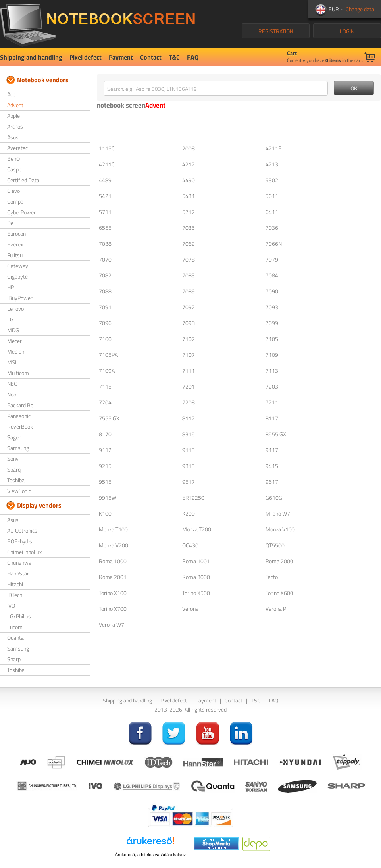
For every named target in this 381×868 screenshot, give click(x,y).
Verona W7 (112, 625)
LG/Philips (19, 616)
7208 (189, 402)
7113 (272, 370)
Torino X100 (113, 593)
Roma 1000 (113, 561)
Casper (15, 169)
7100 (105, 339)
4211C (107, 164)
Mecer (14, 341)
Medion (16, 351)
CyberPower (21, 212)
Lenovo (15, 309)
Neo (12, 394)
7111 (189, 370)
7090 (272, 291)
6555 (105, 228)
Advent (15, 105)
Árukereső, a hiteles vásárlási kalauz (151, 855)
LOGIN (347, 31)
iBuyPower (20, 298)
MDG (13, 330)
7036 (272, 228)
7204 (105, 402)
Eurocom (17, 234)
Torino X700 (113, 609)
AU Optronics (22, 530)
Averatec (17, 148)
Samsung (18, 448)
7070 (105, 259)
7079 (272, 259)
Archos (15, 126)
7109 (272, 355)
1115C (107, 148)
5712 (189, 212)
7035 (189, 228)
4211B (274, 148)
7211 (272, 402)
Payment (121, 57)
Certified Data (23, 180)
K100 (105, 513)
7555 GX (109, 418)
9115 (189, 450)
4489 (105, 180)
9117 (272, 450)
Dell (12, 223)
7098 (189, 323)
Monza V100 (280, 529)
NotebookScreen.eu (97, 24)
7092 (189, 307)
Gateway (18, 266)
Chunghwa (19, 563)
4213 (272, 164)
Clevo (13, 191)
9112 (105, 450)
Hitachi (15, 584)
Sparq (14, 469)
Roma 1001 (196, 561)
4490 (189, 180)
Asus (13, 137)
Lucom (15, 627)
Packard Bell (21, 405)
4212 (189, 164)
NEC (12, 384)
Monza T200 (197, 529)
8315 (189, 434)
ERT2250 (193, 498)
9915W (108, 498)
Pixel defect (86, 57)
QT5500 (275, 545)
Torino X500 (196, 593)
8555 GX (276, 434)
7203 (272, 386)
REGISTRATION (276, 31)
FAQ (193, 57)
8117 (272, 418)
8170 (105, 434)
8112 (189, 418)
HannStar (18, 573)
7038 (105, 243)
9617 (272, 482)
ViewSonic (19, 491)
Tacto (272, 577)
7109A (107, 370)
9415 (272, 466)
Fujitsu (15, 255)
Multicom (18, 373)
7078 (189, 259)
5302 (272, 180)
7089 (189, 291)
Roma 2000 (279, 561)
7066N (274, 243)
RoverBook (20, 426)
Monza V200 (114, 545)
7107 (189, 355)
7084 (272, 275)
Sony (13, 459)
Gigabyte (17, 276)
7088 (105, 291)
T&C (174, 57)
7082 (105, 275)
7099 (272, 323)
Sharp (14, 659)
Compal (16, 201)
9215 (105, 466)
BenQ (13, 159)
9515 (105, 482)
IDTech (15, 595)
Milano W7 (278, 513)
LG (10, 319)
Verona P (276, 609)
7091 (105, 307)
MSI (12, 362)
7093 (272, 307)
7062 (189, 243)
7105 (272, 339)
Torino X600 (279, 593)
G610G (274, 498)
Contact (151, 57)
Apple (13, 116)
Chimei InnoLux (24, 552)
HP (11, 287)
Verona (190, 609)
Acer (12, 94)
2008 (189, 148)
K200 (189, 513)
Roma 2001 (113, 577)
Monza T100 (113, 529)
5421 (105, 196)
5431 (189, 196)
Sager (14, 437)
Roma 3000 (196, 577)
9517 (189, 482)
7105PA (108, 355)
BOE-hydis (20, 541)
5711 (105, 212)
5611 (272, 196)
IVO (11, 605)
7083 (189, 275)
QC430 (190, 545)
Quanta (15, 638)
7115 (105, 386)
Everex (15, 244)
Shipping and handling (31, 57)
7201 (189, 386)
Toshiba (16, 480)
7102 (189, 339)
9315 (189, 466)
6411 (272, 212)
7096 (105, 323)
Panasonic (19, 416)
